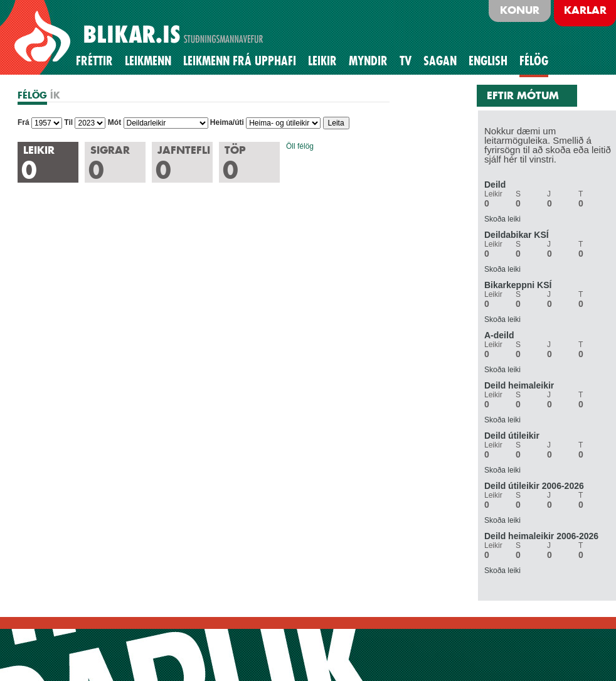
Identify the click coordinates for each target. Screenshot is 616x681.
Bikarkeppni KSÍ (518, 285)
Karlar (585, 10)
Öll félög (300, 146)
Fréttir (94, 61)
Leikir (322, 61)
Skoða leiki (502, 219)
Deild (495, 185)
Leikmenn (148, 61)
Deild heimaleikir (519, 385)
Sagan (440, 61)
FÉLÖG (32, 95)
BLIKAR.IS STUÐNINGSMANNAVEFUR (141, 37)
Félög (534, 61)
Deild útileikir (512, 436)
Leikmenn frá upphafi (240, 61)
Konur (520, 10)
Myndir (368, 61)
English (488, 61)
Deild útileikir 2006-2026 (534, 486)
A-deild (499, 335)
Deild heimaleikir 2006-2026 (541, 536)
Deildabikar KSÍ (517, 235)
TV (406, 61)
